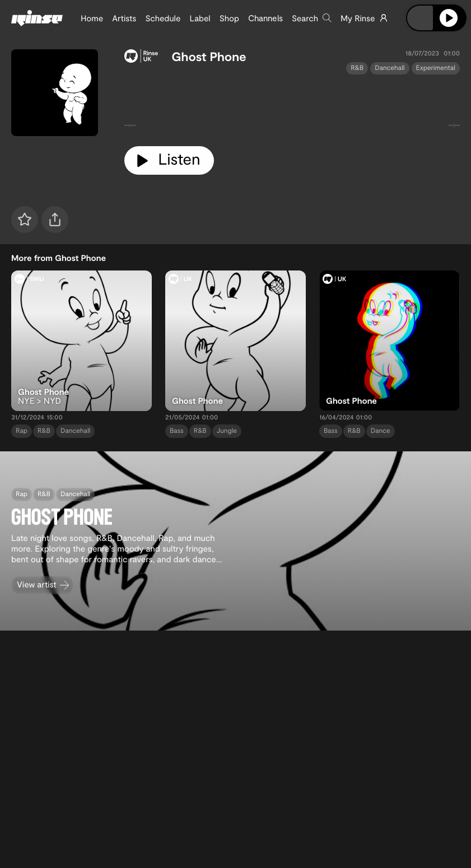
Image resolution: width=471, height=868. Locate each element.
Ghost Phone (209, 57)
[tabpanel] (292, 106)
